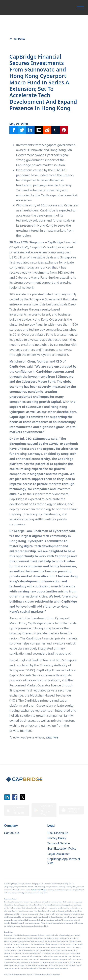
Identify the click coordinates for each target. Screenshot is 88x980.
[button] (80, 8)
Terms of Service (59, 843)
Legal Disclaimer (59, 854)
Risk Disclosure (58, 833)
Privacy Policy (57, 838)
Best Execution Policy (62, 849)
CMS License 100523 (39, 890)
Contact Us (11, 833)
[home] (7, 8)
